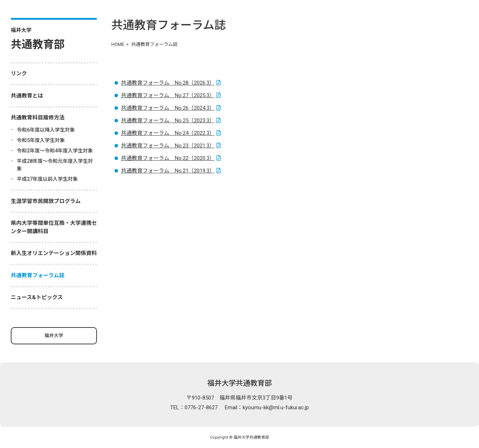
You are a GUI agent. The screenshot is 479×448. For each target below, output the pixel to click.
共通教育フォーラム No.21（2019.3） (168, 171)
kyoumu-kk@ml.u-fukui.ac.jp (276, 407)
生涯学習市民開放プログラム (46, 201)
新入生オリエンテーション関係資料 (54, 253)
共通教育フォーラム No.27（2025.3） (168, 95)
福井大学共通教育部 (239, 383)
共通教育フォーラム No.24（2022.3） (168, 133)
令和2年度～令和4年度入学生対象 (55, 151)
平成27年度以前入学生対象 (47, 179)
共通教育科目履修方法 (38, 118)
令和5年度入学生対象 (41, 140)
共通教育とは (27, 96)
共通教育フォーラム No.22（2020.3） (168, 158)
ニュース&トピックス (37, 297)
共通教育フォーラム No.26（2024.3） (168, 108)
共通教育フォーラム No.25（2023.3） (168, 121)
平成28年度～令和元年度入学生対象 (55, 165)
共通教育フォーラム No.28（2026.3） (168, 83)
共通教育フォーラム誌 (38, 275)
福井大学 (54, 336)
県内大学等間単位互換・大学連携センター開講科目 (54, 227)
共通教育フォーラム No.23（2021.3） (168, 146)
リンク (19, 74)
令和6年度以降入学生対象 (46, 130)
